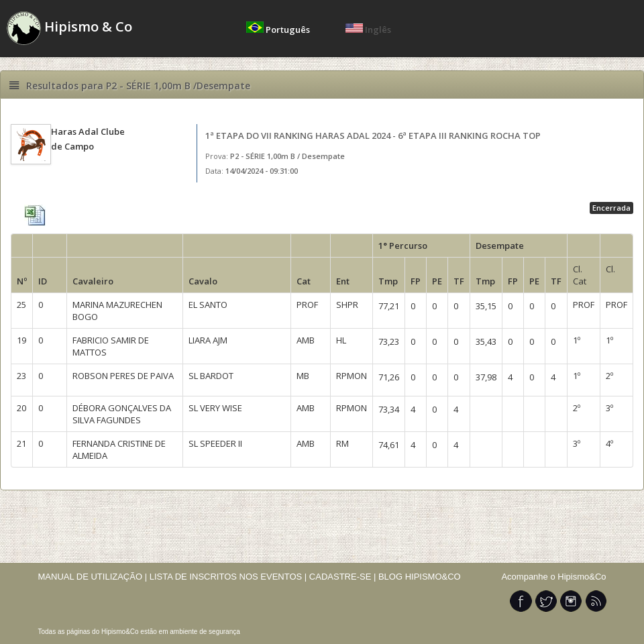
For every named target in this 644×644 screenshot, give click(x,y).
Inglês (368, 30)
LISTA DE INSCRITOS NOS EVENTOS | (228, 577)
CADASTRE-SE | (344, 577)
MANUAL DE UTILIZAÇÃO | (93, 577)
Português (279, 30)
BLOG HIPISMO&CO (420, 577)
